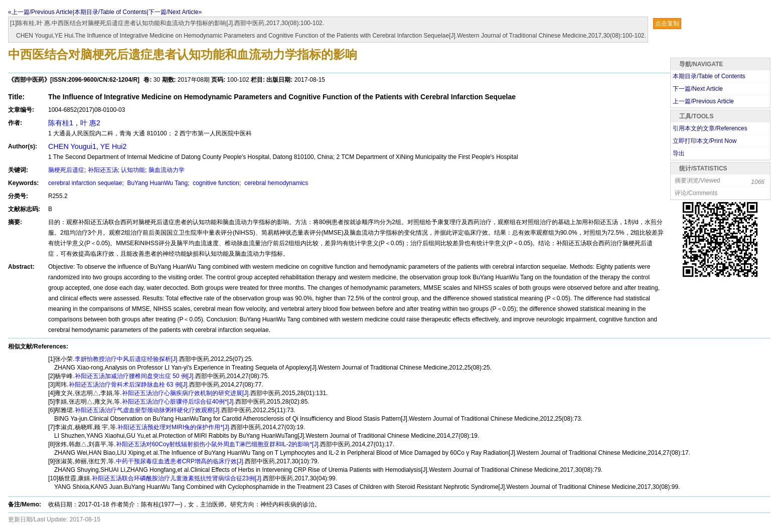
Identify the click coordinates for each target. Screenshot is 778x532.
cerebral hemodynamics (276, 183)
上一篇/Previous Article (703, 101)
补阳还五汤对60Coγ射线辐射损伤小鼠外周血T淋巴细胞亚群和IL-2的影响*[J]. (218, 444)
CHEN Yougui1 (72, 146)
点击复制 (667, 24)
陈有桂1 (61, 123)
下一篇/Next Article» (175, 12)
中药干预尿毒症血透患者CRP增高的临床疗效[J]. (180, 461)
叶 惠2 (90, 123)
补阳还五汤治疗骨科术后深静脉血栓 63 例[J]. (129, 385)
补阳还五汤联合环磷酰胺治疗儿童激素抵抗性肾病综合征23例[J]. (177, 478)
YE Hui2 (114, 146)
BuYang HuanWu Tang (157, 183)
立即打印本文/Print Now (705, 141)
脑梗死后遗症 (66, 170)
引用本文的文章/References (710, 128)
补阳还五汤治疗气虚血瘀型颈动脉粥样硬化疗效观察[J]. (148, 410)
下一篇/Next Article (698, 89)
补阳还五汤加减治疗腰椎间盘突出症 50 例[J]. (135, 376)
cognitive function (215, 183)
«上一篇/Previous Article (40, 12)
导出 (679, 153)
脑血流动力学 (167, 170)
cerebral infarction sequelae (85, 183)
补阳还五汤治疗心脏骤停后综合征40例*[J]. (179, 402)
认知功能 (133, 170)
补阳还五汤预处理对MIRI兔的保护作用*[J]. (174, 427)
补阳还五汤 (103, 170)
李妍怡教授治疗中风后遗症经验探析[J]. (127, 359)
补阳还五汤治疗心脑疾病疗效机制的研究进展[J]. (186, 393)
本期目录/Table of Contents (111, 12)
